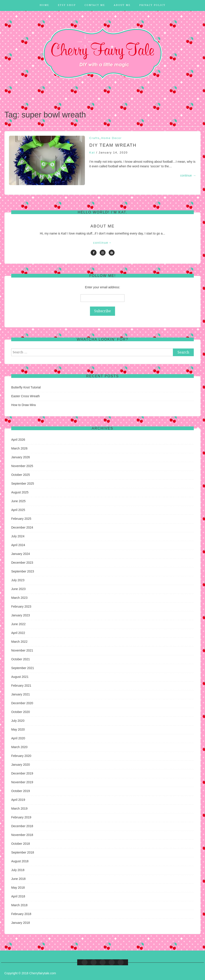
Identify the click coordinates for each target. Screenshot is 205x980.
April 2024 (18, 545)
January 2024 (21, 554)
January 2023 (21, 615)
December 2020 (22, 703)
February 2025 (21, 519)
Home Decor (111, 138)
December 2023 (22, 563)
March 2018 (19, 905)
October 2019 (21, 791)
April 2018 (18, 896)
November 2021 (22, 650)
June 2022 (18, 624)
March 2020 (19, 747)
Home (44, 5)
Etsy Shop (67, 5)
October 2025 (21, 475)
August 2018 (20, 861)
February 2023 (21, 606)
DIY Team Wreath (113, 145)
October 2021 (21, 659)
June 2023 (18, 589)
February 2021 (21, 686)
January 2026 (21, 457)
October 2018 (21, 844)
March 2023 (19, 598)
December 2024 (22, 527)
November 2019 (22, 782)
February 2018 (21, 914)
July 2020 (18, 721)
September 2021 (23, 668)
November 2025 (22, 466)
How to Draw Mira (23, 405)
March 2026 (19, 448)
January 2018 (21, 923)
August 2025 (20, 492)
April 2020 (18, 738)
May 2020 (18, 729)
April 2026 (18, 440)
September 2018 (23, 852)
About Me (122, 5)
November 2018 (22, 835)
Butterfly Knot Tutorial (26, 387)
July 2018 (18, 870)
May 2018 (18, 888)
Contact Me (95, 5)
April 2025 (18, 510)
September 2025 (23, 484)
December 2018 (22, 826)
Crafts (94, 138)
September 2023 (23, 571)
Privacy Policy (152, 5)
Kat (92, 153)
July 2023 (18, 580)
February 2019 (21, 817)
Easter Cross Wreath (26, 396)
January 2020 (21, 765)
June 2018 (18, 879)
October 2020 (21, 712)
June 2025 (18, 501)
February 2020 (21, 756)
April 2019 (18, 800)
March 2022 (19, 642)
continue (188, 175)
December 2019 (22, 773)
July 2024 (18, 536)
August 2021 (20, 677)
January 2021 (21, 694)
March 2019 (19, 809)
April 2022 (18, 633)
